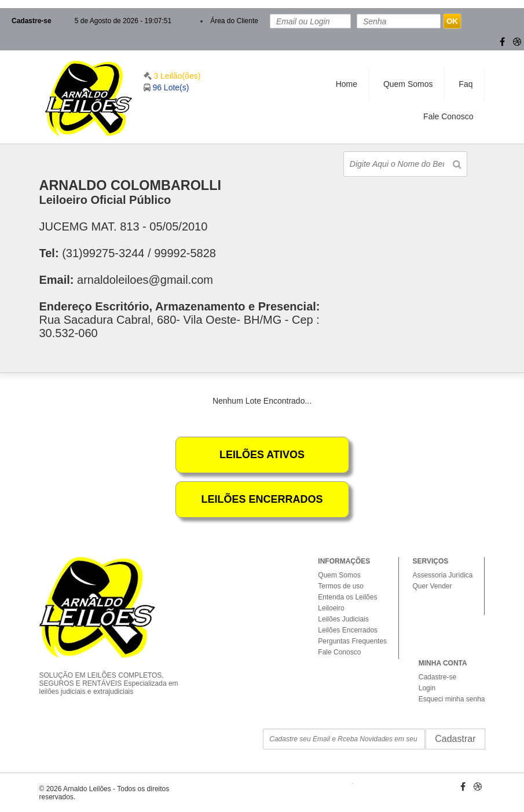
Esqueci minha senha (452, 699)
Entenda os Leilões (347, 597)
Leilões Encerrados (348, 630)
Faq (466, 84)
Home (347, 84)
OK (452, 21)
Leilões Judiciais (343, 619)
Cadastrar (455, 739)
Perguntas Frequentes (352, 641)
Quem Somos (408, 84)
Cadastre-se (32, 21)
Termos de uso (341, 586)
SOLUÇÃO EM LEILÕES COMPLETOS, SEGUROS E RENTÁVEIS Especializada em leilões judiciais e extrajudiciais (114, 674)
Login (427, 688)
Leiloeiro (331, 608)
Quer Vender (432, 586)
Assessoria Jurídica (442, 575)
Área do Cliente (234, 21)
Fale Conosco (448, 116)
